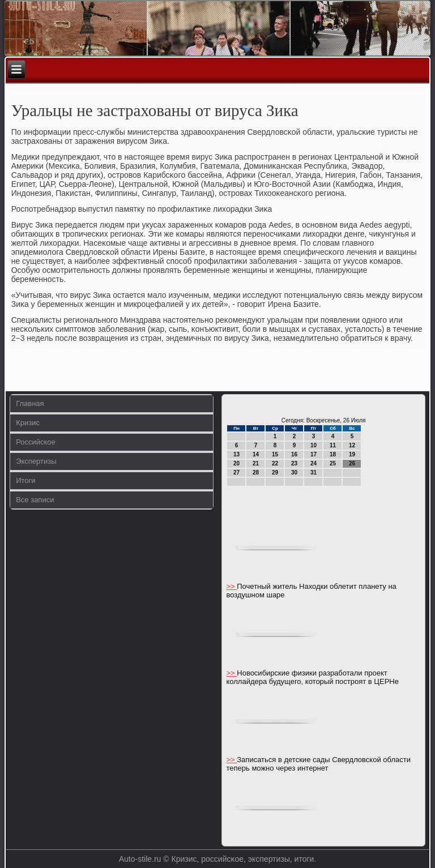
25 (333, 463)
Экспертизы (36, 461)
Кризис (28, 423)
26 (352, 463)
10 (314, 445)
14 (256, 454)
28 (256, 473)
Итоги (25, 480)
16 (294, 454)
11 (333, 445)
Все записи (35, 500)
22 (275, 463)
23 (294, 463)
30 (294, 473)
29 (275, 473)
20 (236, 463)
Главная (30, 403)
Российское (36, 442)
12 (352, 445)
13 (236, 454)
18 (333, 454)
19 (352, 454)
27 (236, 473)
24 (314, 463)
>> (231, 586)
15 (275, 454)
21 (256, 463)
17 (314, 454)
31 (314, 473)
